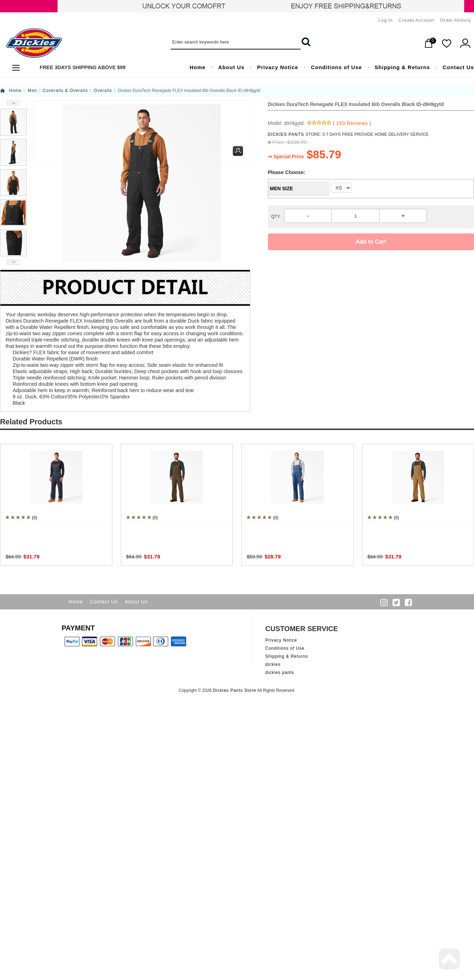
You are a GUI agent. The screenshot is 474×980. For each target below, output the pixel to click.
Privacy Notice (281, 640)
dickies (273, 664)
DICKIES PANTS (287, 134)
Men (32, 91)
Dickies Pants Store (235, 690)
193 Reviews (352, 123)
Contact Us (104, 602)
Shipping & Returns (287, 656)
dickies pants (280, 673)
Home (15, 91)
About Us (137, 602)
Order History (456, 20)
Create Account (416, 20)
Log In (386, 20)
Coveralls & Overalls (65, 91)
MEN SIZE (282, 188)
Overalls (103, 91)
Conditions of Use (285, 648)
